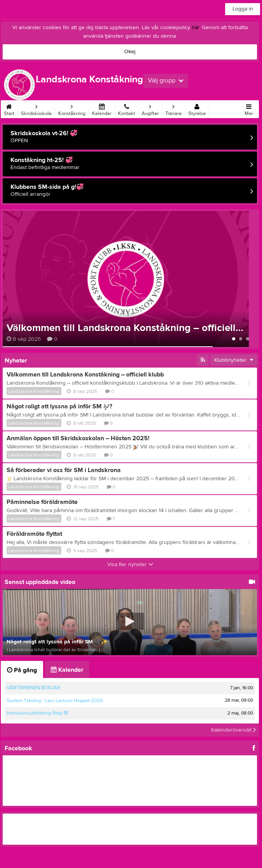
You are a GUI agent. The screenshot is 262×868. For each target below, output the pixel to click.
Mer (249, 108)
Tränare (174, 108)
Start (9, 108)
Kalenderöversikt (233, 730)
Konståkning (72, 108)
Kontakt (127, 108)
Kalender (102, 108)
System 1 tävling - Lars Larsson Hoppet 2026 (55, 701)
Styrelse (197, 108)
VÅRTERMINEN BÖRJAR (33, 688)
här (195, 28)
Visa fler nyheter (130, 565)
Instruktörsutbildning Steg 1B (37, 713)
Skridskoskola (36, 108)
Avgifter (150, 108)
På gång (22, 670)
